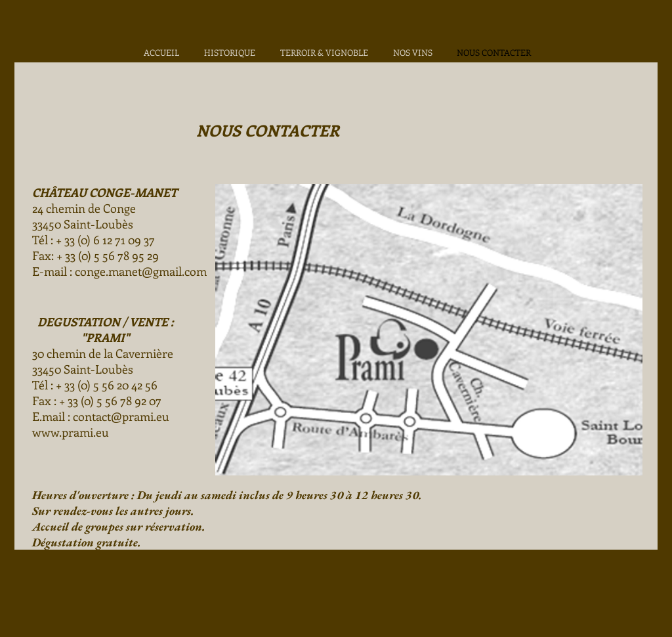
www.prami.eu (71, 432)
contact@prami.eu (121, 416)
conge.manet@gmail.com (141, 271)
